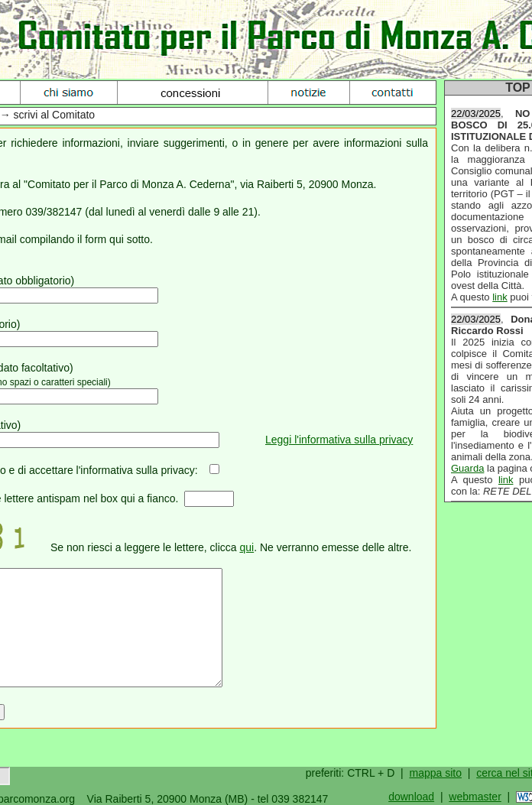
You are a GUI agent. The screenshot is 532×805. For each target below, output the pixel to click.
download (411, 797)
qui (247, 547)
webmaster (475, 797)
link (500, 297)
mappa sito (435, 773)
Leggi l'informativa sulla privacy (339, 440)
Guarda (467, 468)
